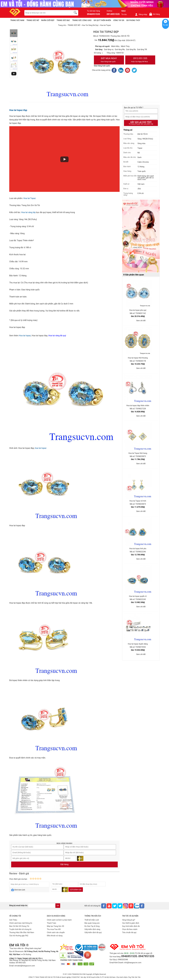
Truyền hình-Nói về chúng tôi (20, 929)
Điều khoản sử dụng (55, 936)
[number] (104, 53)
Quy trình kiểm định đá (131, 926)
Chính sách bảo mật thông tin (21, 923)
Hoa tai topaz (25, 336)
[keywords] (47, 13)
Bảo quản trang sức (92, 923)
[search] (76, 13)
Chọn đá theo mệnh (130, 929)
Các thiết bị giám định (131, 923)
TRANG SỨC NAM (17, 20)
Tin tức (124, 14)
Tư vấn (165, 25)
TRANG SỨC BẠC (63, 20)
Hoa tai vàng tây (28, 212)
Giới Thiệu (13, 920)
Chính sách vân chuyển (56, 932)
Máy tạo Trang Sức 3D (55, 926)
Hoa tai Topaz (29, 198)
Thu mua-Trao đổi (54, 929)
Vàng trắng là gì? (129, 920)
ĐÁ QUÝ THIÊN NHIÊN (102, 20)
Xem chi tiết (141, 321)
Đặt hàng (64, 864)
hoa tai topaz (41, 448)
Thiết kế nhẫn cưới (92, 920)
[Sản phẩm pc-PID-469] (141, 236)
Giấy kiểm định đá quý (93, 932)
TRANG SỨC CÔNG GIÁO (82, 20)
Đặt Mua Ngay (109, 60)
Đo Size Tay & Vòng (92, 926)
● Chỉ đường (26, 954)
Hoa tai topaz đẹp (18, 110)
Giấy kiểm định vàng (92, 929)
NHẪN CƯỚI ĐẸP (48, 20)
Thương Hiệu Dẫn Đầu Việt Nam (22, 932)
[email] (41, 906)
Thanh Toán (51, 923)
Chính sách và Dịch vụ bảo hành (59, 920)
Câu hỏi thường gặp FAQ (19, 936)
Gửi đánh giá (76, 890)
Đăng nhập (141, 14)
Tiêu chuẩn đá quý (129, 932)
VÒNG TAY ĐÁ (119, 20)
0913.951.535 (140, 60)
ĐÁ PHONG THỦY (133, 20)
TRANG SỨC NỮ (33, 20)
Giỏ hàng (154, 14)
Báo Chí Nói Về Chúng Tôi (19, 926)
